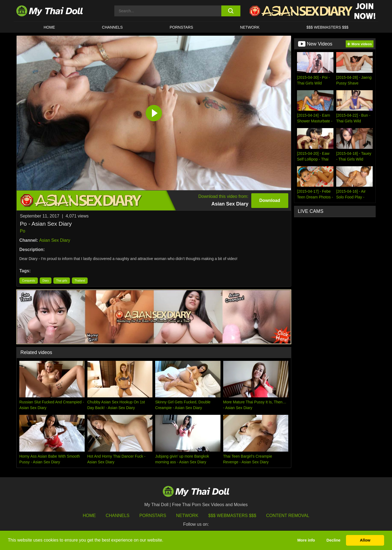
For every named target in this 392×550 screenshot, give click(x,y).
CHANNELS (112, 27)
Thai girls (62, 281)
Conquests (29, 281)
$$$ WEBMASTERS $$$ (327, 27)
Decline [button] (333, 540)
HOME (49, 27)
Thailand (80, 281)
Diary (46, 281)
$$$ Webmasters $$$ (232, 516)
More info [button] (306, 540)
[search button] (231, 11)
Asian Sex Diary (55, 240)
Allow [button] (365, 540)
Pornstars (181, 27)
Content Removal (288, 516)
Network (250, 27)
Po (23, 231)
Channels (117, 516)
